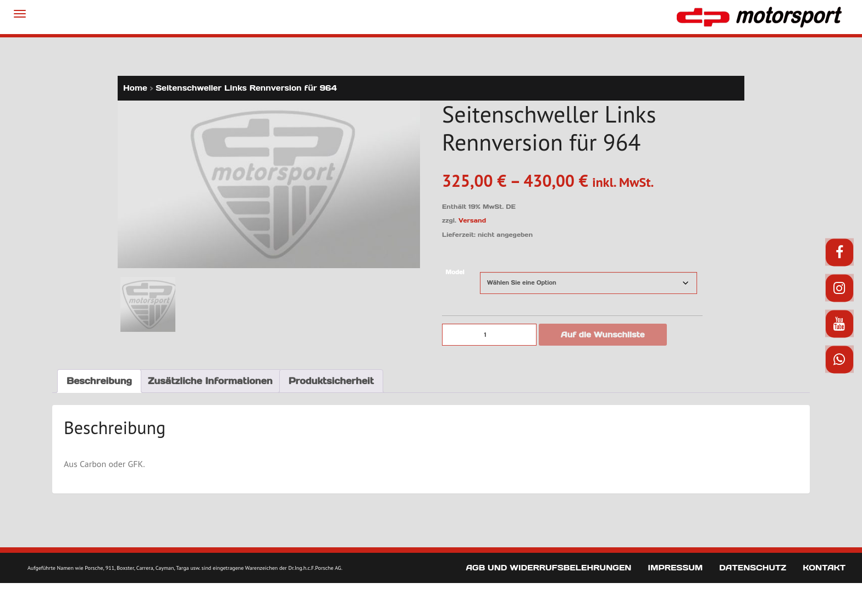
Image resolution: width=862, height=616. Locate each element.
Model (455, 272)
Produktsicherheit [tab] (331, 380)
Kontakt (824, 568)
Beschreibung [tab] (99, 380)
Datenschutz (753, 568)
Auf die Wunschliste (603, 335)
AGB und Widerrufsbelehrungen (548, 568)
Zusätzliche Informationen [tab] (210, 380)
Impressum (675, 568)
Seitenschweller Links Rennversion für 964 (246, 88)
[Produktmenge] (489, 335)
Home (135, 88)
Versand (472, 220)
